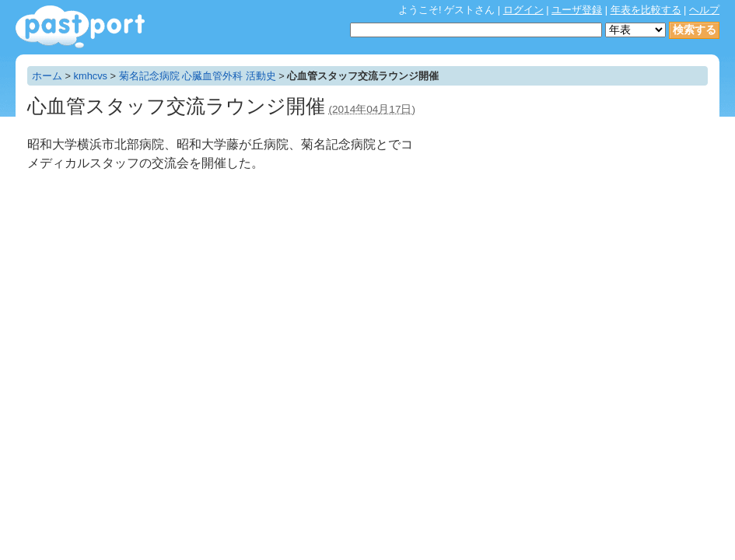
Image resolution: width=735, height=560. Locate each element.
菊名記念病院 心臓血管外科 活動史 (198, 76)
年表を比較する (646, 10)
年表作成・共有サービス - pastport (80, 27)
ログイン (523, 10)
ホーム (47, 76)
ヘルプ (704, 10)
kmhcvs (91, 76)
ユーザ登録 (577, 10)
